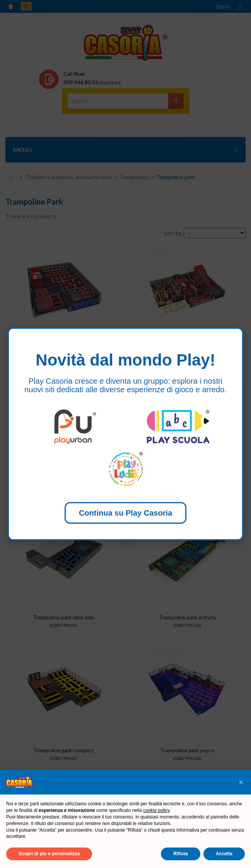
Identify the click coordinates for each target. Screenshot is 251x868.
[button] (241, 782)
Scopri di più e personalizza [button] (49, 854)
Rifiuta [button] (180, 854)
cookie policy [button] (156, 810)
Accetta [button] (224, 854)
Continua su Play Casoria (125, 513)
